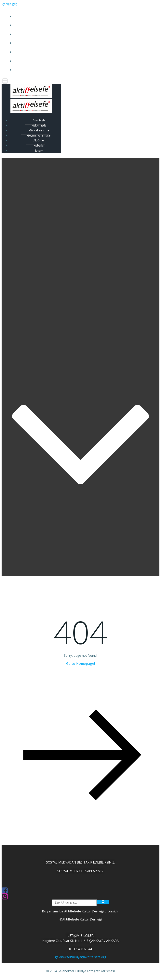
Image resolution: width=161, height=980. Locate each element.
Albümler (80, 52)
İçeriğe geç (9, 4)
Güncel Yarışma (80, 34)
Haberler (80, 61)
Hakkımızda (80, 25)
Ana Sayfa (80, 16)
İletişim (80, 70)
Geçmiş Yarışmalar (80, 43)
